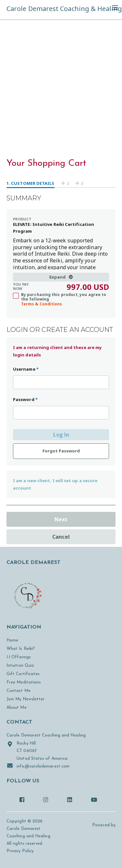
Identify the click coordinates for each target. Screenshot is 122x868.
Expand (61, 277)
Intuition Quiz (20, 666)
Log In (61, 435)
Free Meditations (24, 682)
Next (61, 519)
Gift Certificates (23, 674)
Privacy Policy (20, 851)
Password (25, 399)
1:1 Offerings (19, 657)
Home (12, 640)
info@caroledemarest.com (38, 766)
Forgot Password (61, 451)
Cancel (61, 537)
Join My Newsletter (25, 699)
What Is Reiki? (21, 649)
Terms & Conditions (42, 304)
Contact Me (18, 691)
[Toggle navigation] (115, 8)
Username (26, 369)
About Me (17, 708)
